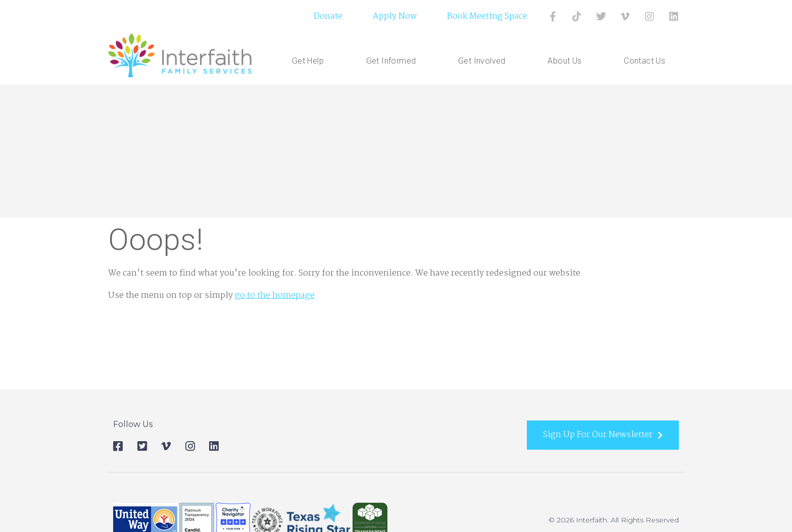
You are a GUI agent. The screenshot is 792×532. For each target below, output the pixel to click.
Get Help (310, 61)
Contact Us (645, 61)
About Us (567, 61)
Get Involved (484, 61)
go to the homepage (275, 296)
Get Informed (394, 61)
